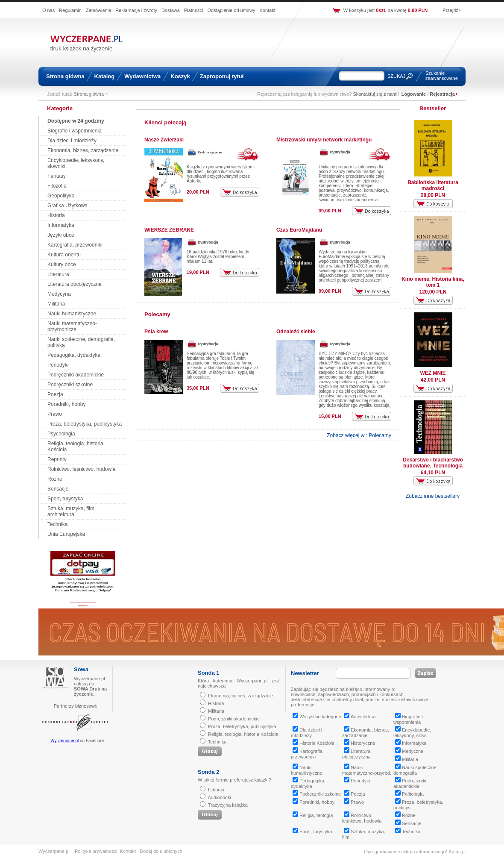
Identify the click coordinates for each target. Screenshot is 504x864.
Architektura (360, 717)
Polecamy (157, 314)
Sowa (81, 669)
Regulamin (70, 10)
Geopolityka (61, 196)
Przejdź (450, 10)
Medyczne (409, 751)
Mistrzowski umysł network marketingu (324, 140)
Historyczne (359, 743)
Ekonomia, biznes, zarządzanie (83, 150)
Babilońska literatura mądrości (433, 185)
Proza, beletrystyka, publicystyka (85, 424)
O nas (48, 10)
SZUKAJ (396, 76)
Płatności (194, 10)
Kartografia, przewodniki (75, 245)
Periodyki (58, 365)
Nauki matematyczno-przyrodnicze (72, 326)
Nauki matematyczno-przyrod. (367, 770)
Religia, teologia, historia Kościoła (243, 734)
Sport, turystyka (65, 499)
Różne (55, 479)
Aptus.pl (457, 852)
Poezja (55, 394)
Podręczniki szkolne (70, 385)
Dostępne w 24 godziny (76, 121)
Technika (57, 524)
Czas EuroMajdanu (299, 230)
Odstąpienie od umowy (231, 10)
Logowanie (414, 94)
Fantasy (57, 176)
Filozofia (57, 186)
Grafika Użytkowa (67, 206)
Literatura (58, 274)
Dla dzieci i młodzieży (72, 141)
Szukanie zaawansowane (442, 76)
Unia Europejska (66, 534)
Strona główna (65, 76)
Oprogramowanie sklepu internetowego (405, 852)
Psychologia (61, 434)
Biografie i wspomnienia (75, 131)
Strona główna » (91, 94)
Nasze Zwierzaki (164, 140)
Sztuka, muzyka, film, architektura (72, 511)
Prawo (55, 414)
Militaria (56, 304)
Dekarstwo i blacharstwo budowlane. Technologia (433, 463)
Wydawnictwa (142, 76)
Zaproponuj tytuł (222, 76)
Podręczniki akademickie (76, 375)
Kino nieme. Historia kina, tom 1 (433, 282)
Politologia (409, 794)
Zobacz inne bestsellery (433, 496)
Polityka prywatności (96, 851)
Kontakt (267, 10)
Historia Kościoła (314, 743)
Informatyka (61, 225)
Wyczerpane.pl (64, 741)
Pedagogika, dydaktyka (74, 355)
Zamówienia (98, 10)
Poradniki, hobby (66, 404)
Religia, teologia (313, 815)
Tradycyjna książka (228, 805)
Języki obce (61, 235)
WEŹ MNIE (433, 373)
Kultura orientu (64, 255)
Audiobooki (219, 797)
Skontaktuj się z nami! (376, 94)
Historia (56, 215)
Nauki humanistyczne (72, 314)
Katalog (105, 76)
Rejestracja (442, 94)
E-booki (216, 790)
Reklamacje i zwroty (136, 10)
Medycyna (59, 294)
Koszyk (180, 76)
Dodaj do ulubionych (161, 851)
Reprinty (57, 459)
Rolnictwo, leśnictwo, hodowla (81, 469)
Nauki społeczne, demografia (416, 770)
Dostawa (171, 10)
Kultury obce (62, 264)
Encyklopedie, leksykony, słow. (412, 733)
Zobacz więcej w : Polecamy (359, 435)
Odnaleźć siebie (296, 332)
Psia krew (156, 332)
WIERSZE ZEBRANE (169, 230)
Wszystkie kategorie (317, 717)
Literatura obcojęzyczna (75, 284)
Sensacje (58, 489)
